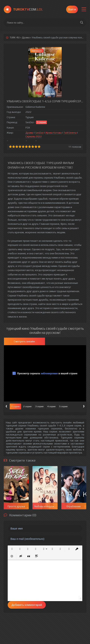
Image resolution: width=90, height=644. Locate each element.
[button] (12, 549)
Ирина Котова (54, 133)
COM (28, 9)
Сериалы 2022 (34, 136)
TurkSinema (70, 133)
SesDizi (39, 133)
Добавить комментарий (27, 605)
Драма (29, 133)
